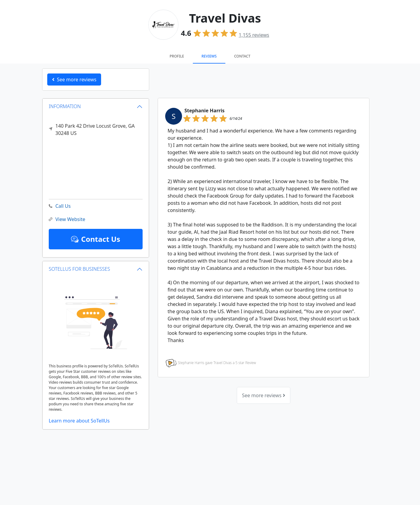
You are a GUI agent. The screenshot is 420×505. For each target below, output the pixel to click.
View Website (67, 219)
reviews (254, 35)
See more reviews (263, 395)
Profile (177, 56)
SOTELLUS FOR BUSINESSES (79, 269)
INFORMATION (65, 106)
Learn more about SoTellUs (79, 421)
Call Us (60, 206)
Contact (242, 56)
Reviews (209, 56)
